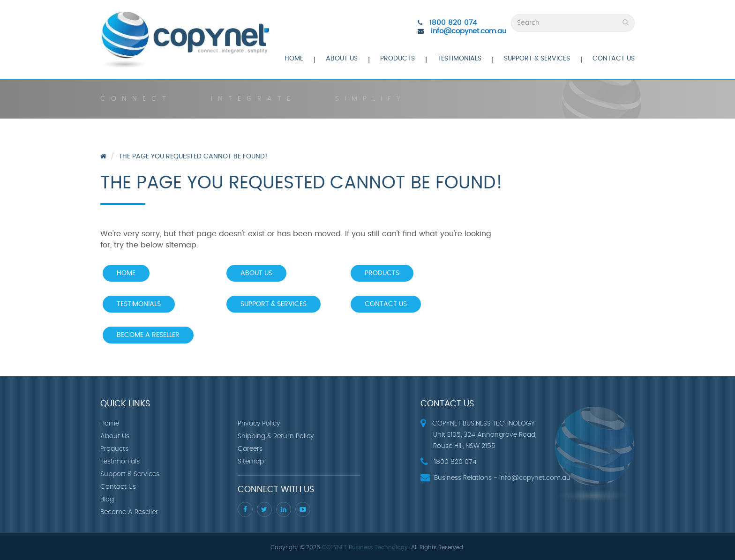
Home (294, 59)
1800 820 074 (453, 23)
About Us (342, 59)
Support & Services (537, 59)
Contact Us (614, 59)
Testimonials (459, 59)
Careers (250, 449)
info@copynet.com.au (469, 31)
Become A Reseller (148, 335)
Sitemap (251, 462)
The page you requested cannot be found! (193, 157)
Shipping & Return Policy (276, 436)
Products (397, 59)
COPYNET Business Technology (365, 547)
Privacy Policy (259, 424)
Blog (107, 500)
